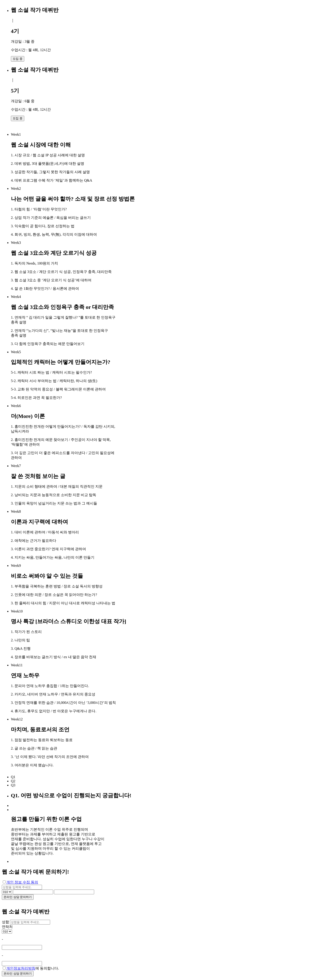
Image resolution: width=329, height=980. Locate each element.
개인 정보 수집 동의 (22, 882)
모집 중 (18, 59)
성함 (5, 922)
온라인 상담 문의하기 (18, 897)
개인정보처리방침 (21, 968)
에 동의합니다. (31, 968)
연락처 (7, 927)
